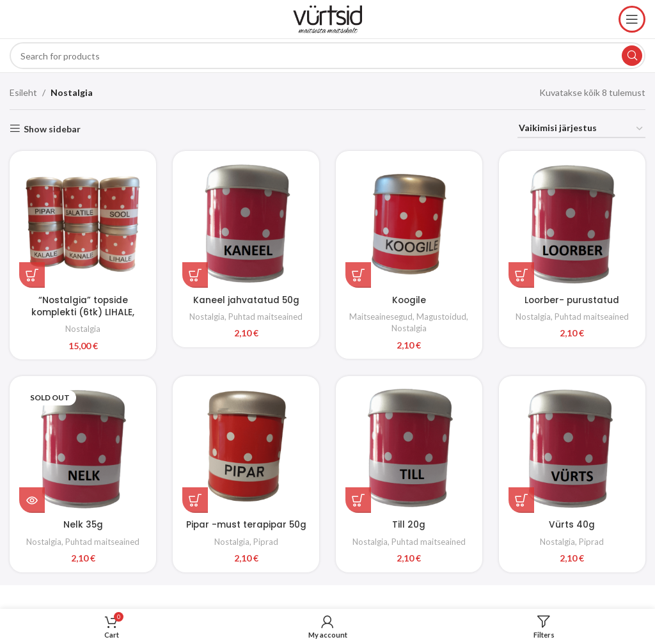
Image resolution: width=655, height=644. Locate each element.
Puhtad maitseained (265, 315)
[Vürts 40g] (573, 449)
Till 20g (409, 523)
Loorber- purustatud (573, 297)
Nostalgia (82, 327)
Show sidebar (52, 129)
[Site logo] (327, 18)
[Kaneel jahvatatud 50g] (246, 223)
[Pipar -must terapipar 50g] (246, 449)
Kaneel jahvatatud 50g (246, 297)
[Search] (327, 56)
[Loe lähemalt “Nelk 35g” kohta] (32, 499)
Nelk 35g (82, 523)
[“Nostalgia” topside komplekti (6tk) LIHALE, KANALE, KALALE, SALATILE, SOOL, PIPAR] (82, 223)
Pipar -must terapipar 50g (246, 523)
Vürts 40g (573, 523)
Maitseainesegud (382, 315)
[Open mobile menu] (632, 19)
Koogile (410, 297)
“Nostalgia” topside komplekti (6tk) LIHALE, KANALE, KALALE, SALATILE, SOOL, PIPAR (82, 316)
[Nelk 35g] (82, 449)
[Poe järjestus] (581, 129)
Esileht (23, 92)
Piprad (266, 540)
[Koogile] (409, 223)
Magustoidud (442, 315)
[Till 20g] (409, 449)
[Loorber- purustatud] (573, 223)
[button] (32, 273)
